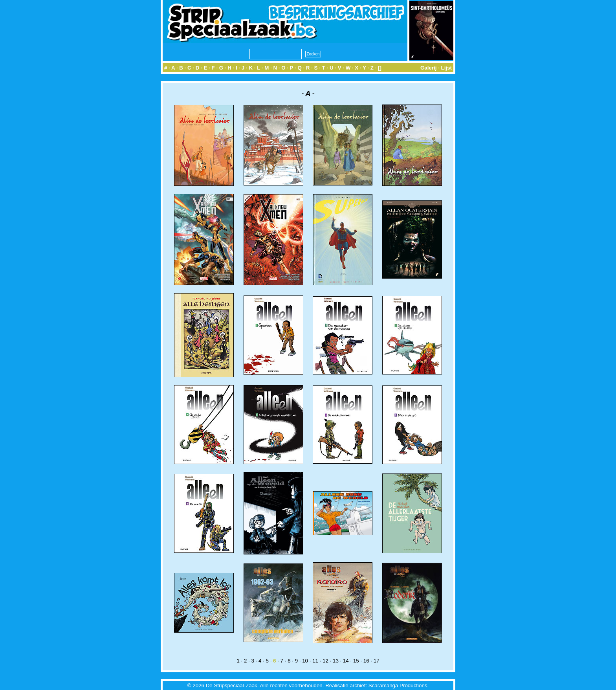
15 (356, 661)
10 (305, 661)
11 (315, 661)
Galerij (429, 68)
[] (380, 68)
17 (377, 661)
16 (366, 661)
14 (346, 661)
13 (336, 661)
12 (325, 661)
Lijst (446, 68)
